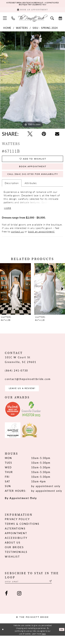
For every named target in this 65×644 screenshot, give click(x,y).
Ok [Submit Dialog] (61, 638)
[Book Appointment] (32, 11)
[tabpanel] (32, 82)
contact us (17, 238)
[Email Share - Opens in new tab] (57, 135)
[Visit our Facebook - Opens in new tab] (6, 602)
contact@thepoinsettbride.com (28, 385)
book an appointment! (41, 238)
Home (7, 30)
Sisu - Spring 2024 (45, 30)
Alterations (15, 536)
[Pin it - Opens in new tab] (44, 135)
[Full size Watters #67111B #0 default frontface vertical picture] (32, 82)
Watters (22, 30)
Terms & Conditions (22, 531)
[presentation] (15, 295)
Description (12, 188)
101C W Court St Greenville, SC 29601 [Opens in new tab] (21, 366)
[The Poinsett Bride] (33, 20)
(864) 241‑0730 (16, 377)
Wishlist (12, 564)
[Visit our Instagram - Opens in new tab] (19, 602)
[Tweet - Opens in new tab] (30, 135)
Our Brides (14, 555)
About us (13, 550)
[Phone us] (13, 20)
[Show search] (52, 20)
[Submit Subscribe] (58, 589)
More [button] (8, 214)
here (44, 642)
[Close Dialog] (3, 638)
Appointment (16, 541)
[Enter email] (32, 589)
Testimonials (16, 559)
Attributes (31, 188)
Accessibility (16, 545)
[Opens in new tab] (13, 417)
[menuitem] (5, 20)
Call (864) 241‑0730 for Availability (35, 179)
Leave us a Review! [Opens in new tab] (25, 395)
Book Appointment (33, 170)
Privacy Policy (17, 526)
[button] (5, 20)
